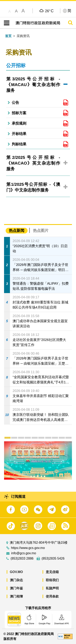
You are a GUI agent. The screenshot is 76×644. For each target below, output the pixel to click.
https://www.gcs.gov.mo (28, 548)
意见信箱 (52, 572)
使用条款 (52, 596)
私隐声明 (52, 588)
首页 (8, 36)
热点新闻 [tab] (17, 231)
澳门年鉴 (16, 588)
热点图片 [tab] (41, 231)
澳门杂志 (16, 580)
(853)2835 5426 (53, 559)
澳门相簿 (16, 596)
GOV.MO (16, 572)
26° (49, 11)
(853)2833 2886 (22, 559)
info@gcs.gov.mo (24, 553)
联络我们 (52, 580)
